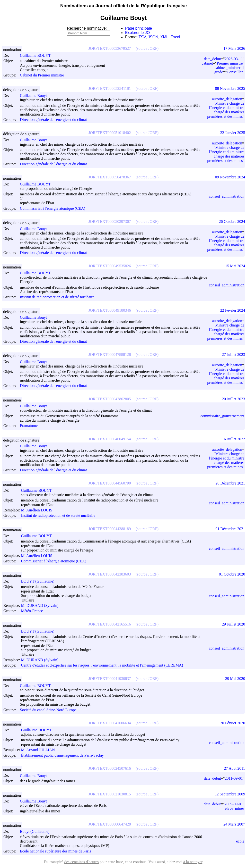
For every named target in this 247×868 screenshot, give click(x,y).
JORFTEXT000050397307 (110, 221)
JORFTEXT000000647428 (110, 824)
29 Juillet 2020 (234, 624)
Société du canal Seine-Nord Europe (48, 710)
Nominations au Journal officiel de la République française (124, 6)
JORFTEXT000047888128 (110, 355)
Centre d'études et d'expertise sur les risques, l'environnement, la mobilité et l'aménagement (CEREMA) (102, 665)
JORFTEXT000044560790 (110, 483)
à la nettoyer (193, 862)
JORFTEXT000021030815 (110, 794)
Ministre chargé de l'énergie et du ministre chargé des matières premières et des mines (226, 110)
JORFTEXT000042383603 (110, 574)
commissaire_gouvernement (222, 416)
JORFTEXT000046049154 (110, 439)
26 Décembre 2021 (230, 483)
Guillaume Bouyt (36, 96)
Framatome (29, 426)
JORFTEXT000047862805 (110, 399)
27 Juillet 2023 (234, 355)
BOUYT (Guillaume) (40, 581)
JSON (153, 37)
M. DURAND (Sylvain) (42, 605)
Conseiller (235, 72)
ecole (240, 841)
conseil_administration (227, 196)
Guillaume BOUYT (38, 55)
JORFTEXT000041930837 (110, 679)
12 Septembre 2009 (230, 794)
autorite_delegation (227, 99)
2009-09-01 (234, 804)
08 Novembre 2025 (230, 88)
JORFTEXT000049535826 (110, 266)
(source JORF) (147, 48)
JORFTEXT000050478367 (110, 177)
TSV (142, 37)
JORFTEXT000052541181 (110, 88)
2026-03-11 (234, 59)
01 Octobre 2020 (232, 574)
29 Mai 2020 (235, 679)
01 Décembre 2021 (230, 529)
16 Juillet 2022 (234, 439)
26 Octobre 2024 (232, 221)
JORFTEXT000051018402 (110, 133)
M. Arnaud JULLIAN (40, 750)
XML (164, 37)
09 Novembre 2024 (230, 177)
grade (219, 72)
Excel (175, 37)
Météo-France (32, 611)
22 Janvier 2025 (233, 133)
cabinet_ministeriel (229, 68)
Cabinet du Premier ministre (42, 75)
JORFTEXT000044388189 (110, 529)
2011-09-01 (234, 778)
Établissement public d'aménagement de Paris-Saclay (62, 755)
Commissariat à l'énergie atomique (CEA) (53, 208)
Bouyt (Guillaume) (37, 831)
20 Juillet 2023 (234, 399)
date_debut (212, 59)
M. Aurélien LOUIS (39, 510)
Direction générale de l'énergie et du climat (53, 120)
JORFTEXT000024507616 (110, 768)
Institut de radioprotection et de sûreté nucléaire (57, 297)
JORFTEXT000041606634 (110, 723)
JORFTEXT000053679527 (110, 48)
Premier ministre (230, 63)
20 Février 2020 (233, 723)
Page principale (139, 28)
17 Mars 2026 (234, 48)
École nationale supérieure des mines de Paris (55, 851)
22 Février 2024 (233, 310)
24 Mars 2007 (234, 824)
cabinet (207, 63)
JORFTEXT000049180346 (110, 310)
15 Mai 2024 (235, 266)
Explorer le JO (137, 33)
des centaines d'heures (81, 862)
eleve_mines (235, 808)
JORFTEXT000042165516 (110, 624)
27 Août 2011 (234, 768)
